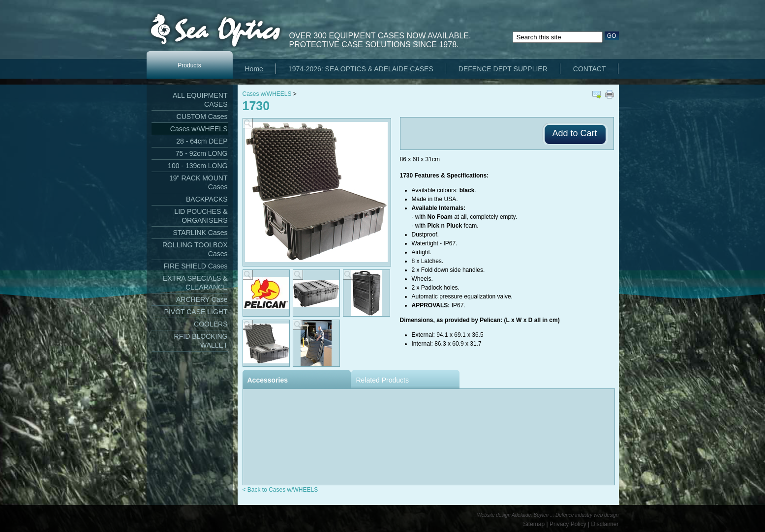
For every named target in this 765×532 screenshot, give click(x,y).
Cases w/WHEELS (199, 129)
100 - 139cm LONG (198, 166)
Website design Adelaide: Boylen (513, 515)
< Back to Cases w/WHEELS (280, 490)
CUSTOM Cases (202, 117)
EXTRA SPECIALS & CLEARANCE (195, 283)
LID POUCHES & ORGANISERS (201, 216)
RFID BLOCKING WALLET (201, 341)
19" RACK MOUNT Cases (199, 182)
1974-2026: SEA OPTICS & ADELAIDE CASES (361, 69)
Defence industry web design (587, 515)
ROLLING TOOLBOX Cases (195, 249)
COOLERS (211, 324)
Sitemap (534, 524)
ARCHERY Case (202, 299)
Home (254, 69)
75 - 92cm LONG (202, 153)
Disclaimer (605, 524)
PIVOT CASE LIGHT (196, 312)
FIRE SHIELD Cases (196, 266)
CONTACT (590, 69)
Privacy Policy (568, 524)
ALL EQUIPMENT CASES (200, 100)
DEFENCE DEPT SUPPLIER (503, 69)
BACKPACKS (207, 199)
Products (189, 65)
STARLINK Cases (200, 233)
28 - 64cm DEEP (202, 141)
